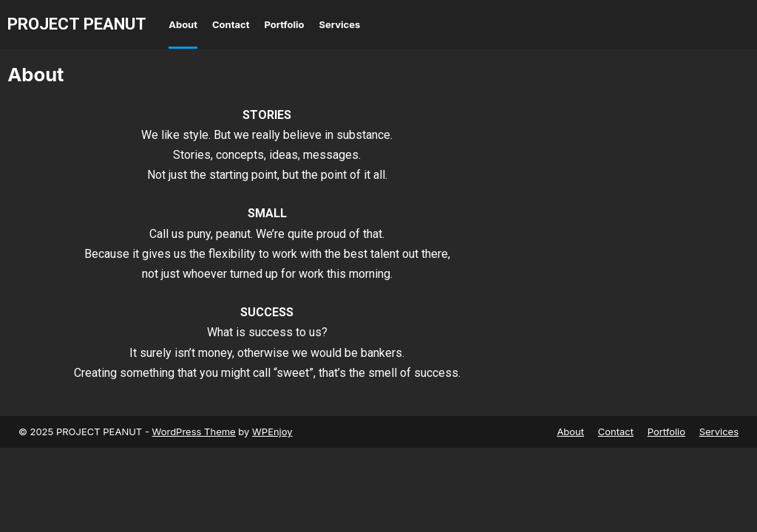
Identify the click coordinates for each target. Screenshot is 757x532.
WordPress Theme (194, 432)
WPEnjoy (272, 432)
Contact (231, 24)
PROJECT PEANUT (77, 24)
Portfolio (284, 24)
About (183, 24)
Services (340, 24)
